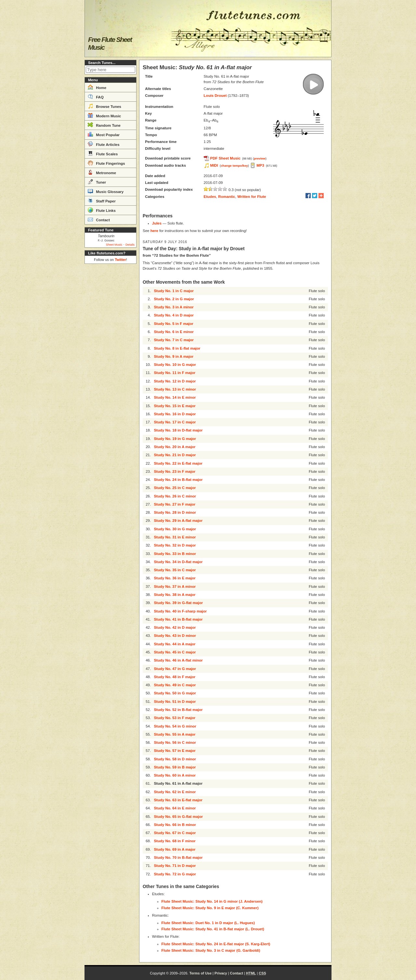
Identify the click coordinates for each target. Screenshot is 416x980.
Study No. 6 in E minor (174, 332)
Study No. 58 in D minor (175, 759)
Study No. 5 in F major (173, 324)
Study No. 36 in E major (175, 578)
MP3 (260, 165)
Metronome (102, 172)
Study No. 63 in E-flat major (178, 800)
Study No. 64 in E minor (175, 808)
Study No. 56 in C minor (175, 742)
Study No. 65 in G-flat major (178, 817)
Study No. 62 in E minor (175, 792)
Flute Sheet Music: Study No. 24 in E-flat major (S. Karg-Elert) (216, 944)
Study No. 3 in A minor (174, 307)
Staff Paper (102, 200)
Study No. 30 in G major (175, 529)
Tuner (97, 182)
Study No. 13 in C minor (175, 389)
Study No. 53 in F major (175, 718)
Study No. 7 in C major (174, 340)
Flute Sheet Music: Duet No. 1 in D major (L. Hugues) (208, 923)
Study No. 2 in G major (174, 299)
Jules (157, 223)
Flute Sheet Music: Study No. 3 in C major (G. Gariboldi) (211, 950)
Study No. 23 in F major (175, 471)
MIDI (214, 165)
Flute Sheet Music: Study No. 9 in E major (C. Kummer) (210, 908)
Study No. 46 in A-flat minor (178, 660)
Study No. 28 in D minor (175, 512)
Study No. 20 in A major (175, 447)
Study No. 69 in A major (175, 849)
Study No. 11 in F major (175, 373)
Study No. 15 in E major (175, 406)
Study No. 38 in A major (175, 595)
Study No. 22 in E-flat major (178, 463)
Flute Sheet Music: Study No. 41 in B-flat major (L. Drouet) (213, 929)
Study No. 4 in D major (174, 315)
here (154, 231)
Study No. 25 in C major (175, 488)
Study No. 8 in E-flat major (177, 348)
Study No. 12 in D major (175, 381)
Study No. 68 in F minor (175, 841)
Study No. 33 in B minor (175, 554)
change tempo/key (234, 166)
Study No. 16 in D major (175, 414)
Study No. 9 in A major (174, 356)
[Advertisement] (110, 364)
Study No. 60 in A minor (175, 775)
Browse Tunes (104, 106)
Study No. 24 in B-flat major (178, 480)
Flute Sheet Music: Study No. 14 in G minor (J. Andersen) (212, 901)
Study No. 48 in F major (175, 677)
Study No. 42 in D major (175, 627)
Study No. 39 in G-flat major (178, 603)
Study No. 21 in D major (175, 455)
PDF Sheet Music (225, 158)
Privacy (221, 973)
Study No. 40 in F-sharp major (180, 611)
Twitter (120, 260)
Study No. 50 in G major (175, 693)
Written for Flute (252, 197)
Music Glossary (106, 191)
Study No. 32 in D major (175, 545)
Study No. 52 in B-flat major (178, 710)
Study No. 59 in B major (175, 767)
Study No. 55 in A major (175, 734)
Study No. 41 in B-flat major (178, 619)
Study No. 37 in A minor (175, 587)
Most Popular (104, 134)
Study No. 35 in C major (175, 570)
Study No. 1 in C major (174, 291)
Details (130, 245)
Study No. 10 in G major (175, 365)
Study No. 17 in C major (175, 422)
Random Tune (104, 125)
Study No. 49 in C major (175, 685)
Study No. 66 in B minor (175, 825)
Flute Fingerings (106, 163)
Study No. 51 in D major (175, 702)
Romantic (227, 197)
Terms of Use (201, 973)
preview (260, 158)
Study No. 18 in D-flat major (178, 430)
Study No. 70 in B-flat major (178, 857)
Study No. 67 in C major (175, 833)
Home (97, 87)
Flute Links (102, 210)
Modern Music (104, 115)
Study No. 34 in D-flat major (178, 562)
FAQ (96, 97)
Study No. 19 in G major (175, 439)
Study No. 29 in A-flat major (178, 521)
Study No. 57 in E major (175, 751)
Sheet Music (114, 245)
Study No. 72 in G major (175, 874)
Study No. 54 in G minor (175, 726)
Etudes (210, 197)
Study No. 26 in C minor (175, 496)
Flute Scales (103, 153)
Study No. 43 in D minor (175, 636)
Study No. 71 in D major (175, 866)
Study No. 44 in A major (175, 644)
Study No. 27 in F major (175, 504)
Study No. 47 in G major (175, 669)
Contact (99, 219)
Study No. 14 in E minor (175, 397)
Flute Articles (104, 144)
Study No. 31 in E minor (175, 537)
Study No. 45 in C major (175, 652)
